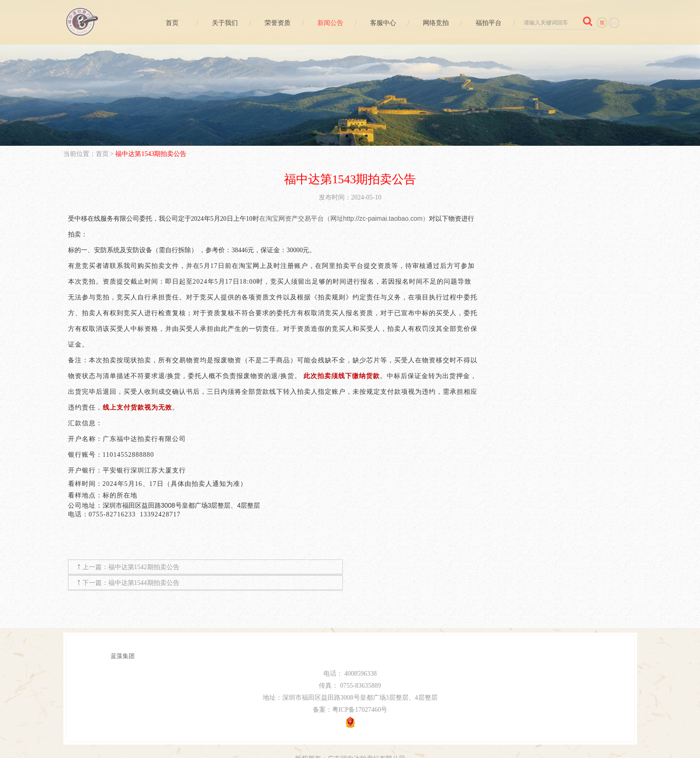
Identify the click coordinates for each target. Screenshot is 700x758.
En (614, 23)
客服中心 (381, 23)
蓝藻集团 (123, 640)
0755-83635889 (361, 670)
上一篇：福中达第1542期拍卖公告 (131, 567)
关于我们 (222, 23)
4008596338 (360, 658)
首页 (168, 23)
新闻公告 (328, 23)
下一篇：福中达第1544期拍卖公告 (424, 567)
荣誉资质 (275, 23)
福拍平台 (488, 23)
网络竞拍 (434, 23)
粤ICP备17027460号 (360, 694)
